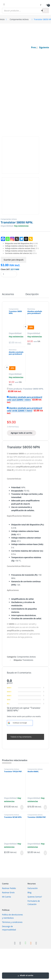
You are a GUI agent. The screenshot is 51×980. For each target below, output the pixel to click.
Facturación (33, 888)
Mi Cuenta (6, 897)
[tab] (8, 295)
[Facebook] (3, 239)
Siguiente (44, 47)
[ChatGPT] (26, 239)
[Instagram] (12, 239)
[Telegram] (21, 239)
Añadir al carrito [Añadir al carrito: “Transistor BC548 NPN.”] (22, 853)
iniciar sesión (17, 716)
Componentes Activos (19, 19)
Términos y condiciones (12, 922)
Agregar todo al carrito (21, 433)
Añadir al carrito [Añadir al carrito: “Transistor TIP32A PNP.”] (22, 807)
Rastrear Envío (8, 892)
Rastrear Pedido (9, 888)
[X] (17, 239)
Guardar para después (14, 260)
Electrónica (31, 309)
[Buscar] (46, 11)
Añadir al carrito (27, 975)
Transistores (28, 660)
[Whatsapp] (8, 239)
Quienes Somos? (35, 897)
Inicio (2, 19)
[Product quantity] (9, 274)
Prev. (34, 47)
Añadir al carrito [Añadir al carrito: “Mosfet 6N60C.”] (45, 807)
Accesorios (8, 294)
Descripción (32, 294)
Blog (29, 892)
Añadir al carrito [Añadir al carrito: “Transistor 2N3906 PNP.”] (45, 853)
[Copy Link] (31, 239)
